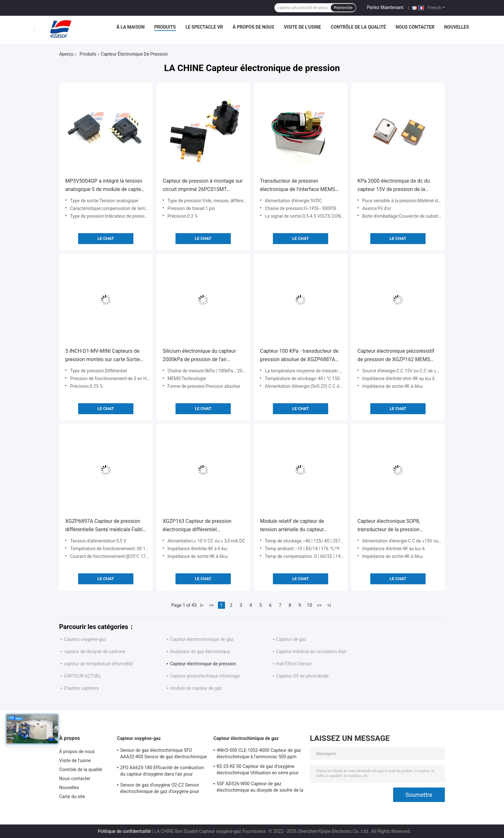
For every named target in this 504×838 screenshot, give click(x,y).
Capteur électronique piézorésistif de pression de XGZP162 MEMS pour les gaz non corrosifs (396, 356)
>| (329, 605)
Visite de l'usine (302, 27)
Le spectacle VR (204, 27)
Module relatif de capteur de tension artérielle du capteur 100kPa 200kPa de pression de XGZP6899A (295, 526)
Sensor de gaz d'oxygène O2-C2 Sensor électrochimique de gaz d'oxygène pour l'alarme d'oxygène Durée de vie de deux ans (160, 789)
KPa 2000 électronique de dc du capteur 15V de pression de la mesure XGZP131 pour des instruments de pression (394, 186)
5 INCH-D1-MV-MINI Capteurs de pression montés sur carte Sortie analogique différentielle (103, 356)
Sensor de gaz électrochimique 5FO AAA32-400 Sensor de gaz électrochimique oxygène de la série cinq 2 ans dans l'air (164, 754)
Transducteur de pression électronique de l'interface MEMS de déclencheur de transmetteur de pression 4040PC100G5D (300, 186)
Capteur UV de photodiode (302, 676)
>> (319, 605)
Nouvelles (457, 27)
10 (310, 605)
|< (202, 605)
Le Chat (106, 238)
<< (212, 605)
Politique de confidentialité (124, 831)
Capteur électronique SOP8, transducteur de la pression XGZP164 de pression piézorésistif (397, 526)
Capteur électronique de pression (203, 664)
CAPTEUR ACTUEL (82, 676)
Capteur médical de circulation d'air (311, 651)
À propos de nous (253, 27)
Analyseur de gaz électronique (200, 651)
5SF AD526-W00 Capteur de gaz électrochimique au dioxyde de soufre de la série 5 (260, 788)
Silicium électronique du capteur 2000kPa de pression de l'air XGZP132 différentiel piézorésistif (201, 356)
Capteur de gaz (291, 639)
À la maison (130, 27)
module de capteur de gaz (196, 688)
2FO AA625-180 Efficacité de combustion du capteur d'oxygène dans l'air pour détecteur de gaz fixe (162, 772)
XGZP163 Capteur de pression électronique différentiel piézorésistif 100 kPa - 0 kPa (197, 526)
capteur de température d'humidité (98, 664)
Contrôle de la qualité (358, 27)
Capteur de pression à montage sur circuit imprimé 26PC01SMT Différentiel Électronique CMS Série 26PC (203, 186)
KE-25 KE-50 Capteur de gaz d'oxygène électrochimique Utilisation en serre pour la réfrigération (258, 770)
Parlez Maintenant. (386, 7)
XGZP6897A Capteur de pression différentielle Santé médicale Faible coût (105, 526)
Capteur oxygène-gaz (85, 639)
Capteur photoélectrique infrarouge (205, 676)
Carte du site (72, 797)
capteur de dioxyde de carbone (94, 651)
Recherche (343, 8)
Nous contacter (415, 27)
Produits (165, 27)
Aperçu (66, 54)
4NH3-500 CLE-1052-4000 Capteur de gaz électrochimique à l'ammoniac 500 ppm (259, 753)
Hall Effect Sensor (294, 664)
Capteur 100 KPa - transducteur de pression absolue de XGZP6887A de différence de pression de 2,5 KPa (299, 356)
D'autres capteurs (81, 688)
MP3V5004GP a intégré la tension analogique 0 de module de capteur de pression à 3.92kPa (105, 186)
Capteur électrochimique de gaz (202, 639)
